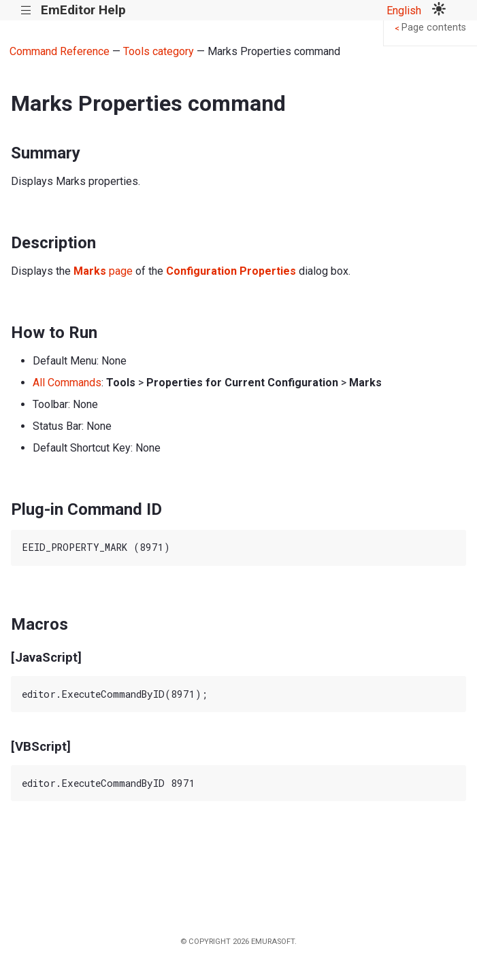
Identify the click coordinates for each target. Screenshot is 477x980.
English (404, 11)
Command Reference (60, 51)
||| (26, 11)
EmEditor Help (83, 10)
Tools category (159, 51)
